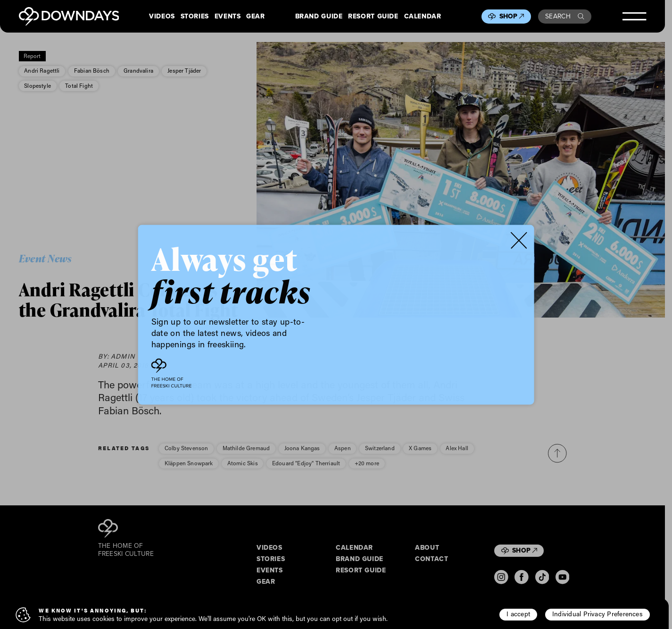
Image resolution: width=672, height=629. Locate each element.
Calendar (423, 17)
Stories (195, 17)
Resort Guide (373, 17)
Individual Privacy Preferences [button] (597, 614)
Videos (162, 17)
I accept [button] (518, 614)
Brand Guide (319, 17)
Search (565, 16)
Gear (256, 17)
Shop (512, 16)
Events (228, 17)
